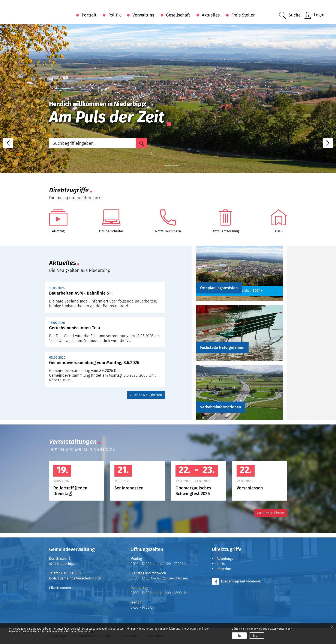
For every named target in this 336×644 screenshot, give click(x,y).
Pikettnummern (61, 588)
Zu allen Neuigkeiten (146, 395)
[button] (290, 15)
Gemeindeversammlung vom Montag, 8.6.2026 (94, 363)
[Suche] (141, 143)
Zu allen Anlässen (271, 513)
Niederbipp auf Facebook (241, 581)
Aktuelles (211, 15)
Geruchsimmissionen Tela (75, 328)
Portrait (89, 15)
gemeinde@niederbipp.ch (80, 578)
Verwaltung (143, 15)
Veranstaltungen (73, 442)
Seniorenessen (129, 488)
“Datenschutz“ (85, 632)
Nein (257, 636)
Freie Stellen (244, 15)
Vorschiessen (250, 488)
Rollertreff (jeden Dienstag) (70, 491)
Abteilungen (226, 559)
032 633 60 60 (72, 573)
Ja (239, 636)
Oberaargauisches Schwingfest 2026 (193, 491)
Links (221, 564)
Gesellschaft (178, 15)
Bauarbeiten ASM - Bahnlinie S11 (81, 293)
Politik (114, 15)
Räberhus (224, 569)
